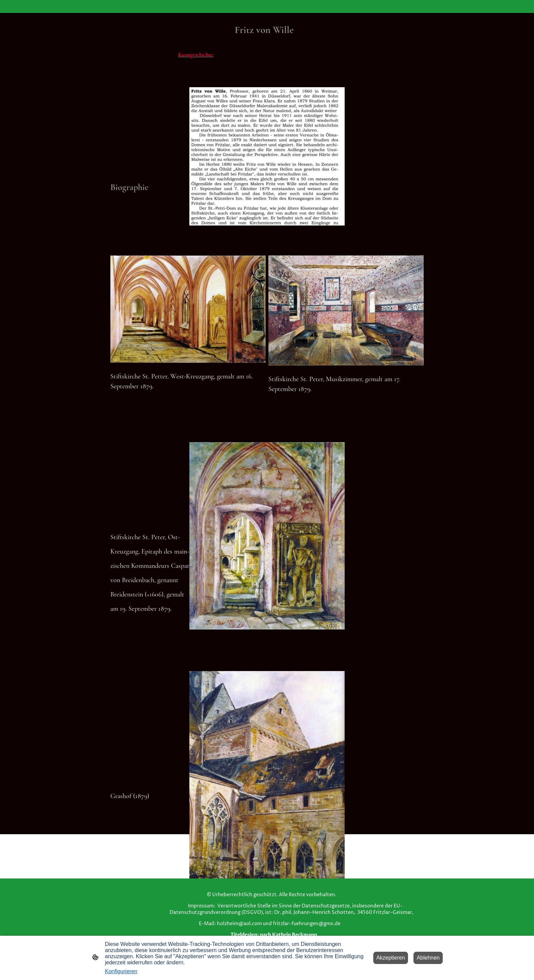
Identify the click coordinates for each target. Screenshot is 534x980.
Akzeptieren (391, 958)
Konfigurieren (121, 971)
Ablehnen (428, 958)
